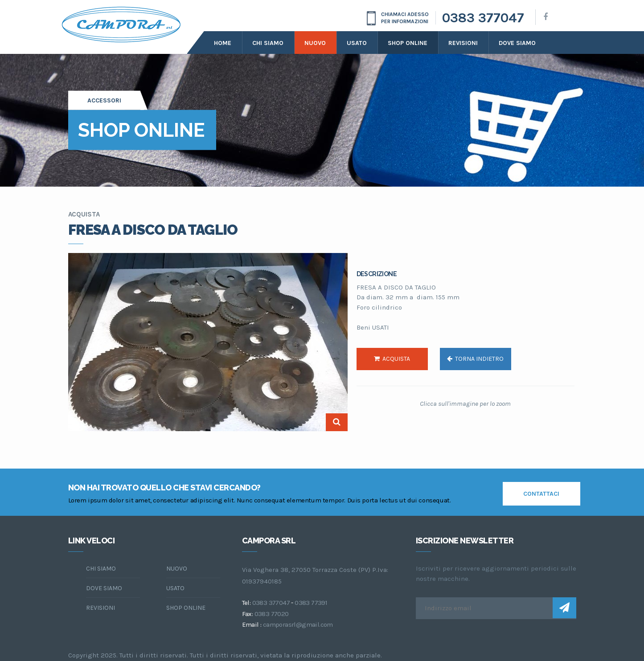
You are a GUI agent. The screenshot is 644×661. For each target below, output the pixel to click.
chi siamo (101, 569)
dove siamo (517, 43)
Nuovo (315, 43)
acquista (392, 359)
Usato (357, 43)
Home (223, 43)
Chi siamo (268, 43)
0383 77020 (272, 614)
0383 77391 (311, 603)
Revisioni (463, 43)
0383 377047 (483, 18)
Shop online (408, 43)
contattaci (541, 494)
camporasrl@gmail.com (298, 624)
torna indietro (475, 359)
